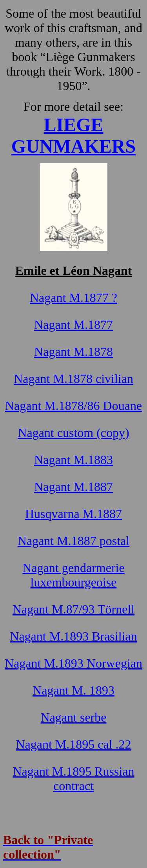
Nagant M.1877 (73, 325)
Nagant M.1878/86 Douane (73, 406)
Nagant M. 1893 (73, 690)
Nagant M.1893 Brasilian (73, 636)
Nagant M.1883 (73, 460)
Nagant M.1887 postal (73, 541)
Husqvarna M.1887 (73, 514)
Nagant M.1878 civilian (73, 379)
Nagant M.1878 (73, 352)
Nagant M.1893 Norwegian (73, 663)
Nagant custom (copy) (73, 433)
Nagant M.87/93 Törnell (73, 609)
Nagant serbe (74, 717)
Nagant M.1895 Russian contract (73, 779)
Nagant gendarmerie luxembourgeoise (73, 575)
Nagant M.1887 (73, 487)
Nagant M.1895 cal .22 (73, 744)
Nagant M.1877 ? (73, 298)
